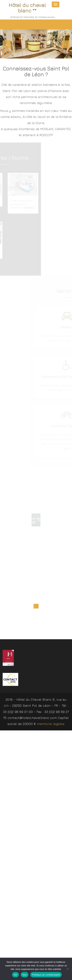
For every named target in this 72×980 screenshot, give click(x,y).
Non (25, 975)
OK (15, 975)
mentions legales (51, 725)
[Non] (68, 969)
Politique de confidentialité (46, 975)
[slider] (36, 44)
